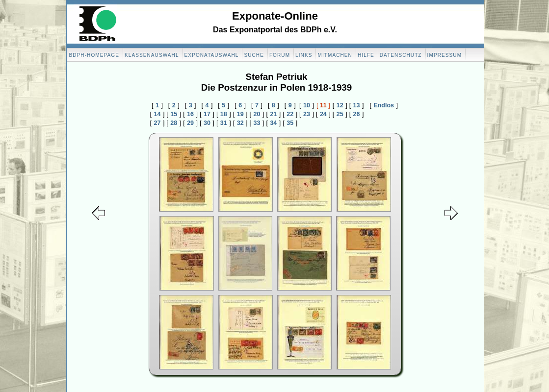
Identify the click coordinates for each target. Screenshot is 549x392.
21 (273, 114)
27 (157, 123)
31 (224, 123)
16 (190, 114)
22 (290, 114)
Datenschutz (401, 55)
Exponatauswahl (212, 55)
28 (174, 123)
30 (207, 123)
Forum (280, 55)
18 (224, 114)
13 (357, 105)
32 (240, 123)
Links (304, 55)
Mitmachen (335, 55)
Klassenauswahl (152, 55)
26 (357, 114)
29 (190, 123)
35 (290, 123)
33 (257, 123)
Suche (254, 55)
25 (340, 114)
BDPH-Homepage (94, 55)
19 (240, 114)
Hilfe (366, 55)
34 (273, 123)
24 (323, 114)
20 (257, 114)
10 (307, 105)
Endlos (384, 105)
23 (307, 114)
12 (340, 105)
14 (157, 114)
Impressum (444, 55)
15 (174, 114)
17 (207, 114)
